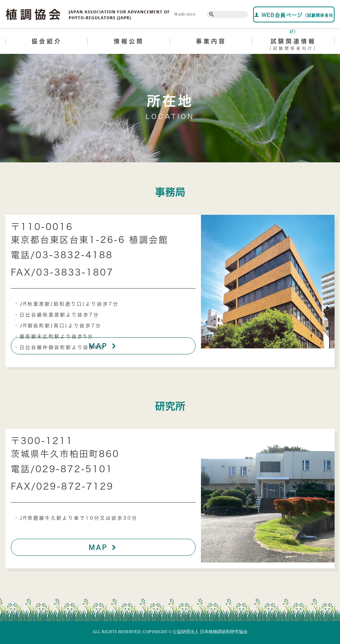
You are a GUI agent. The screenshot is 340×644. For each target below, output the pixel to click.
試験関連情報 (293, 46)
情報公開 (129, 41)
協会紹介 (47, 41)
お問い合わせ (185, 14)
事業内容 (211, 41)
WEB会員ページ (294, 17)
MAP (103, 346)
